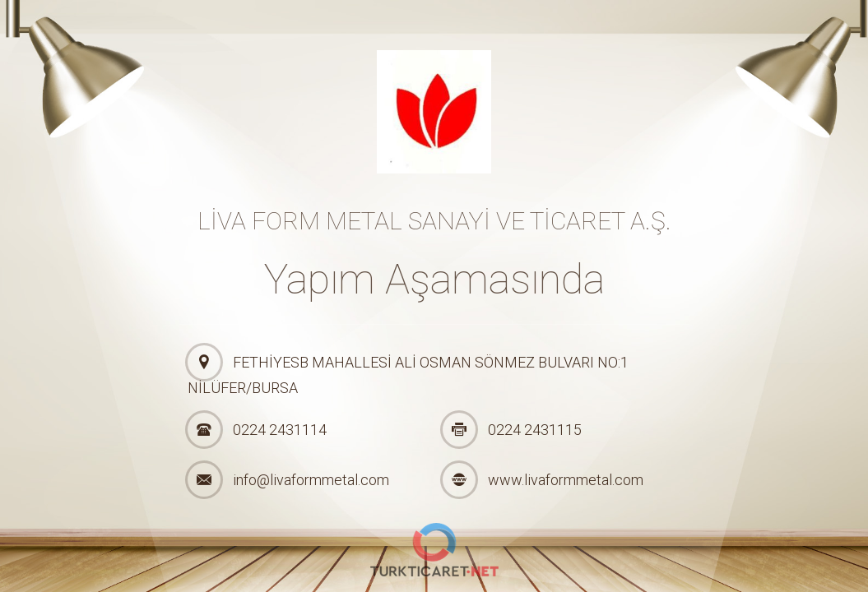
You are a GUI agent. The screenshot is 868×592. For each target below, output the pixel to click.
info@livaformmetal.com (311, 480)
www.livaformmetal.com (566, 480)
